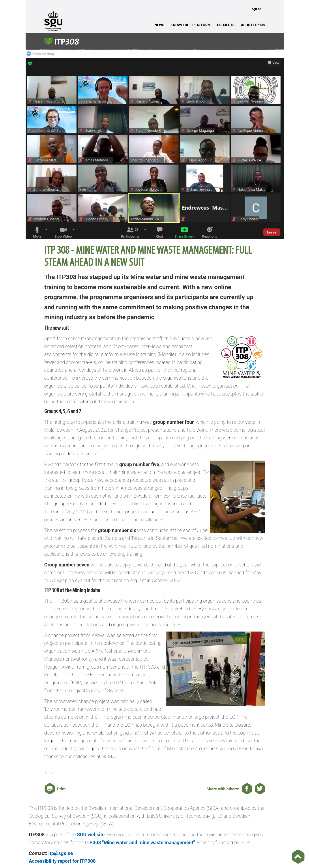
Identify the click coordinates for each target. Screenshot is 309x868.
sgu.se (257, 9)
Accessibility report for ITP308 (62, 861)
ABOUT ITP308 (253, 25)
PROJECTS (226, 25)
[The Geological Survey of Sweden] (69, 21)
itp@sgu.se (61, 853)
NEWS (159, 25)
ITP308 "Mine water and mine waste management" (140, 843)
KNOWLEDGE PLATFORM (191, 25)
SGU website (91, 835)
